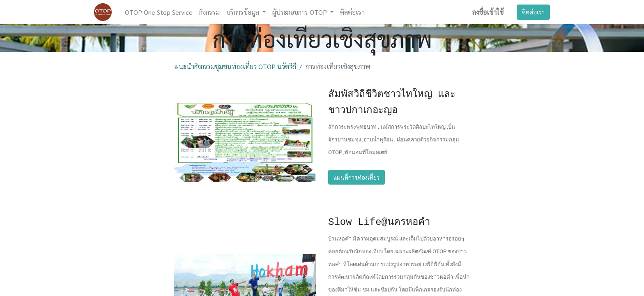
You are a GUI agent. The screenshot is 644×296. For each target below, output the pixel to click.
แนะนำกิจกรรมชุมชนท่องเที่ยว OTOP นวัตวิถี (235, 66)
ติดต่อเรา (533, 12)
